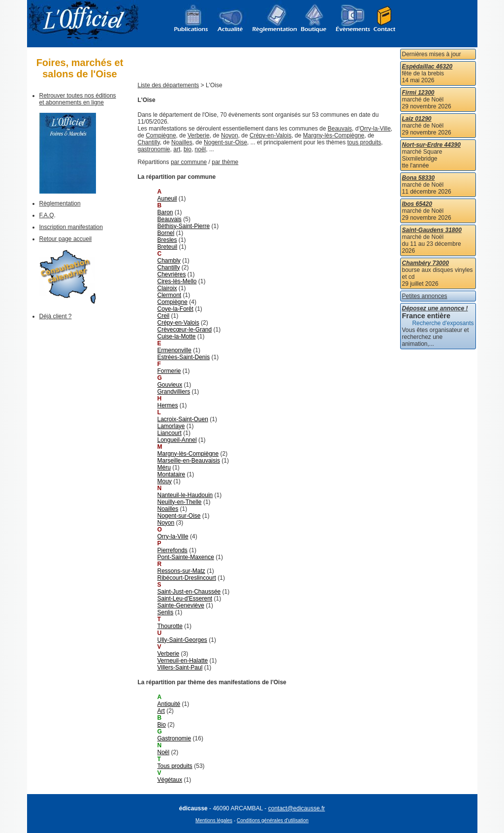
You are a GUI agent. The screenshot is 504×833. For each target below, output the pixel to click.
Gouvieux (170, 385)
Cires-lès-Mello (177, 281)
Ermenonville (174, 350)
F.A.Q (47, 215)
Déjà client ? (56, 316)
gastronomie (154, 149)
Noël (164, 752)
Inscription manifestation (71, 227)
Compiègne (161, 135)
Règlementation (60, 203)
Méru (164, 467)
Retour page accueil (66, 239)
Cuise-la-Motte (177, 336)
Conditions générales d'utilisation (273, 820)
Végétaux (170, 780)
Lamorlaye (171, 426)
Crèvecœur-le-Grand (185, 330)
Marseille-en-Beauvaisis (189, 461)
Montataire (172, 474)
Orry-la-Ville (375, 129)
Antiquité (169, 704)
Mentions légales (214, 820)
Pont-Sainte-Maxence (186, 557)
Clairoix (167, 288)
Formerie (169, 371)
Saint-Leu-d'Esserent (185, 599)
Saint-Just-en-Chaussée (189, 592)
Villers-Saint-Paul (180, 667)
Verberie (199, 135)
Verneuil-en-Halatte (183, 661)
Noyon (230, 135)
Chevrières (172, 274)
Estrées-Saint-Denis (184, 357)
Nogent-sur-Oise (225, 142)
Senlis (166, 612)
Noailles (182, 142)
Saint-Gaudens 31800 (432, 230)
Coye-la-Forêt (175, 309)
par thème (225, 162)
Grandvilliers (174, 392)
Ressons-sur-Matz (181, 571)
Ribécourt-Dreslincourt (187, 578)
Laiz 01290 (417, 119)
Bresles (167, 240)
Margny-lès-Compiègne (334, 135)
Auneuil (167, 199)
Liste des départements (169, 85)
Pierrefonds (173, 550)
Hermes (168, 405)
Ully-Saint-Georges (182, 640)
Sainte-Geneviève (181, 605)
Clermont (170, 295)
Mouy (165, 481)
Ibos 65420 (417, 204)
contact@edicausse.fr (297, 808)
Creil (164, 316)
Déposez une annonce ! (435, 308)
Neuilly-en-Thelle (180, 502)
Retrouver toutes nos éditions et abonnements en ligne (78, 99)
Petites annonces (425, 296)
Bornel (166, 233)
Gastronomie (174, 738)
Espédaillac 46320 (427, 67)
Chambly (169, 261)
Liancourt (170, 433)
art (177, 149)
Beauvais (340, 129)
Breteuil (168, 247)
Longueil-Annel (177, 440)
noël (201, 149)
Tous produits (175, 766)
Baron (165, 212)
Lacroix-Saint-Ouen (183, 419)
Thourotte (170, 626)
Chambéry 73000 (425, 263)
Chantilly (149, 142)
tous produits (364, 142)
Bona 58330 (419, 178)
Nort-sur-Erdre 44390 (431, 145)
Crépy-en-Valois (270, 135)
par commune (189, 162)
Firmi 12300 (418, 93)
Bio (162, 725)
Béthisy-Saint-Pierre (184, 226)
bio (188, 149)
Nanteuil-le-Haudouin (185, 495)
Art (161, 711)
